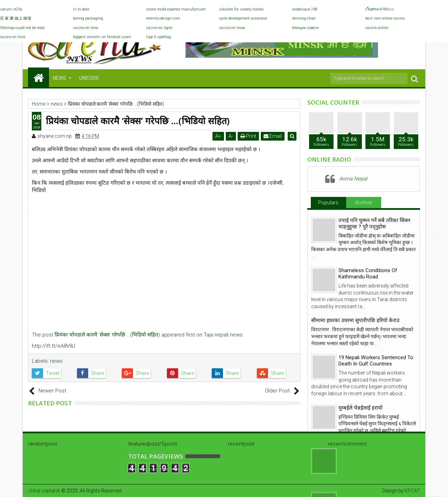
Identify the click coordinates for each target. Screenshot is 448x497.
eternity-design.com (163, 18)
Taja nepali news (223, 335)
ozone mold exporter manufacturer (176, 9)
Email (273, 136)
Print (249, 136)
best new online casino (385, 18)
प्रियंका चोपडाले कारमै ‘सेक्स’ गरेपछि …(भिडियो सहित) (107, 335)
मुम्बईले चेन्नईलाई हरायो (360, 408)
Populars (328, 203)
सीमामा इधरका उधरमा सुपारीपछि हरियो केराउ (355, 320)
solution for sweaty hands (241, 9)
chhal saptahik (44, 491)
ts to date (81, 9)
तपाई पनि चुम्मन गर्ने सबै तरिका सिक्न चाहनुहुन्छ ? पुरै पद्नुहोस (374, 223)
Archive (363, 203)
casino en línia (86, 28)
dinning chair (304, 18)
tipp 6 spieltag (159, 37)
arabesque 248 (305, 9)
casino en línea (232, 28)
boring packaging (88, 18)
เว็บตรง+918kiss (380, 9)
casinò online (377, 28)
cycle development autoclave (243, 18)
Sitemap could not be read (22, 28)
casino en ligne (159, 28)
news (56, 361)
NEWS (59, 78)
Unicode (89, 78)
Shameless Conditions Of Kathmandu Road (368, 274)
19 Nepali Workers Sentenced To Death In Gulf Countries (376, 361)
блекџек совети (306, 28)
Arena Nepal (353, 179)
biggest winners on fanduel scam (102, 37)
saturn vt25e (11, 9)
